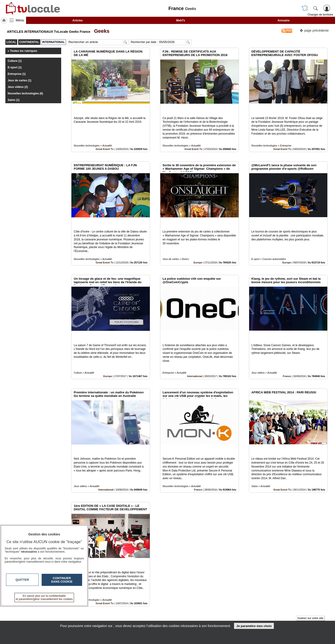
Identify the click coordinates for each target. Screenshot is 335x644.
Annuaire (284, 20)
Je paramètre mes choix (254, 626)
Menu (20, 20)
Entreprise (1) (17, 74)
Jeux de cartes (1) (19, 80)
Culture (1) (15, 61)
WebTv (180, 20)
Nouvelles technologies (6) (25, 93)
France (287, 345)
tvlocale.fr (62, 609)
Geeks (100, 31)
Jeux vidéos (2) (18, 87)
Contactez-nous (142, 608)
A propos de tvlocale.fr (147, 618)
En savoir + (139, 613)
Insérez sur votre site (310, 566)
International (195, 345)
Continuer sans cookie (62, 580)
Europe (198, 242)
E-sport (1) (15, 67)
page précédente (314, 30)
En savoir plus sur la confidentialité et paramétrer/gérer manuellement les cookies (44, 598)
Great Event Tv (104, 139)
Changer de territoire (320, 15)
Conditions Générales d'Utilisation (229, 613)
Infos (218, 608)
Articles (77, 20)
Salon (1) (14, 100)
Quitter (22, 580)
